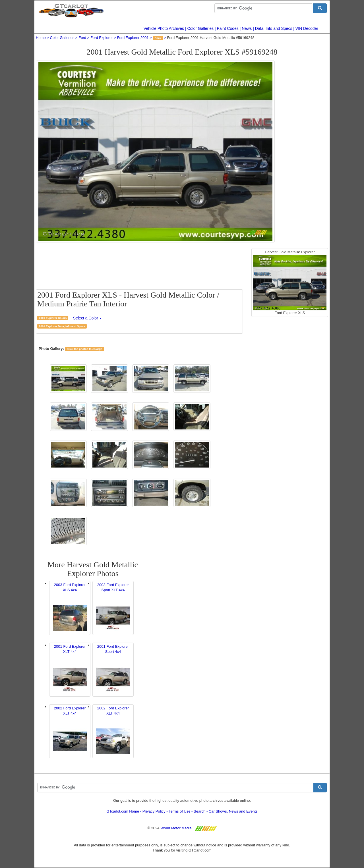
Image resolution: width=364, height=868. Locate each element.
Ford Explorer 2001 (133, 38)
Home (41, 38)
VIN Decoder (307, 28)
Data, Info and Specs (274, 28)
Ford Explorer (102, 38)
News (247, 28)
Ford (82, 38)
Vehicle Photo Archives (164, 28)
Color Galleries (201, 28)
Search (199, 811)
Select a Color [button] (87, 318)
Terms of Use (180, 811)
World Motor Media (176, 828)
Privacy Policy (154, 811)
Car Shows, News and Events (233, 811)
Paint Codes (228, 28)
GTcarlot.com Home (123, 811)
